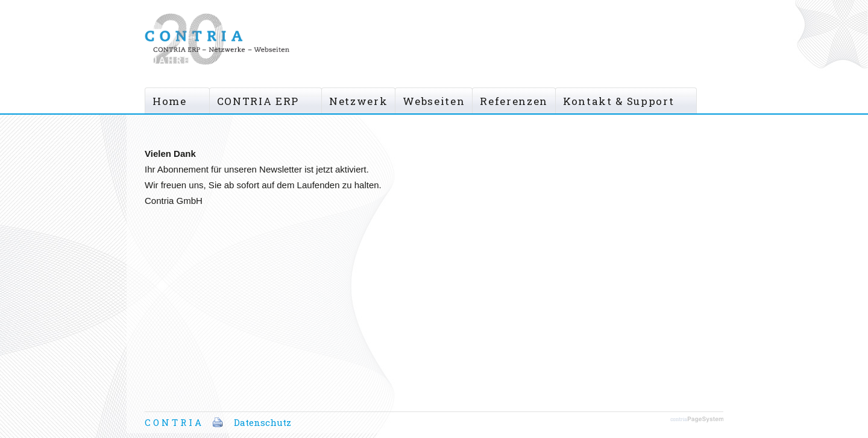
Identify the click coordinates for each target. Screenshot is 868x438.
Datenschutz (263, 422)
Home (170, 101)
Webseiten (434, 101)
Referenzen (514, 101)
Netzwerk (358, 101)
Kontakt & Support (618, 101)
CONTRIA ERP (258, 101)
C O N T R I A (173, 422)
